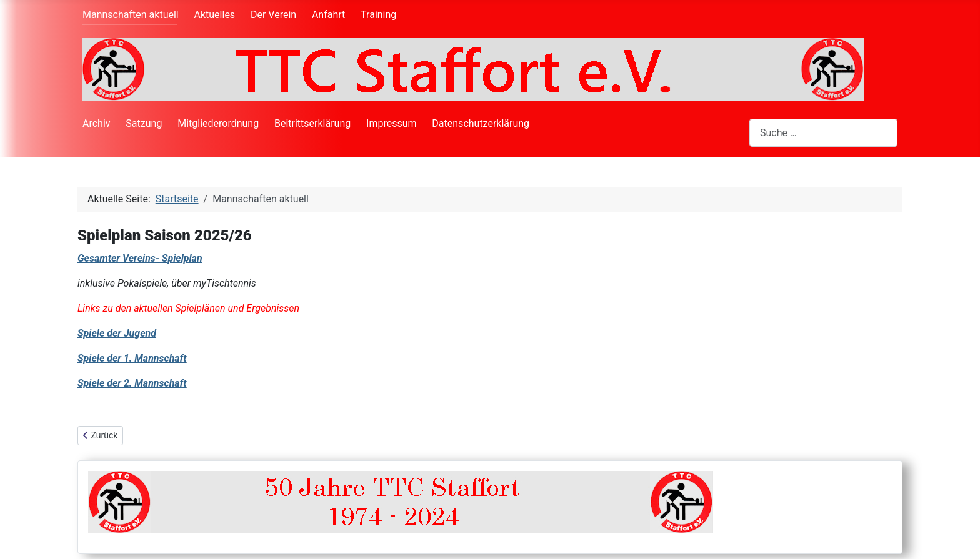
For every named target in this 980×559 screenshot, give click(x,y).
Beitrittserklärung (312, 123)
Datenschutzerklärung (481, 123)
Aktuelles (215, 15)
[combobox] (823, 133)
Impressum (392, 123)
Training (378, 15)
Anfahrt (328, 15)
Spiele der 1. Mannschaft (132, 358)
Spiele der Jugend (117, 333)
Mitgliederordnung (218, 123)
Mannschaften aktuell (131, 15)
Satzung (144, 123)
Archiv (97, 123)
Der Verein (273, 15)
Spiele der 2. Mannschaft (132, 383)
